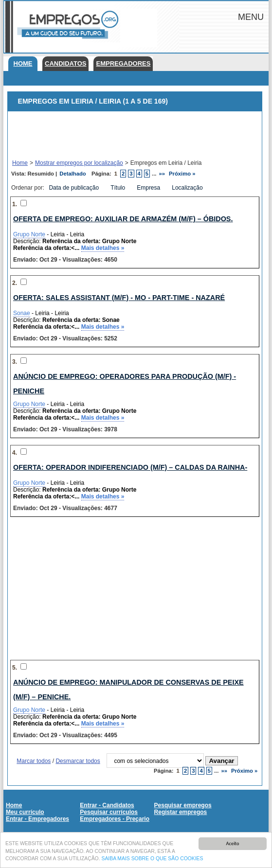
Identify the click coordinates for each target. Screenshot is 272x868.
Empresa (149, 188)
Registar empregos (181, 812)
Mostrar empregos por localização (79, 163)
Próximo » (182, 174)
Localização (188, 188)
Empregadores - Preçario (115, 819)
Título (118, 188)
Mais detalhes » (103, 248)
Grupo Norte (29, 234)
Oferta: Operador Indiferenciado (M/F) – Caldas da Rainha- (130, 467)
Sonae (22, 313)
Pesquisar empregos (183, 805)
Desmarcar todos (78, 761)
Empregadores (123, 63)
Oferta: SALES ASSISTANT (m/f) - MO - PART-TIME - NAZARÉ (119, 298)
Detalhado (73, 174)
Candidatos (65, 63)
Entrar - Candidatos (107, 805)
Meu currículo (25, 812)
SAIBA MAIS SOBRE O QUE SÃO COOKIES (152, 859)
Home (23, 63)
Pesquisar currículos (109, 812)
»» (162, 174)
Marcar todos (34, 761)
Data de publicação (74, 188)
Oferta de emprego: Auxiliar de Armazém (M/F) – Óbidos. (123, 219)
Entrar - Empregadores (37, 819)
